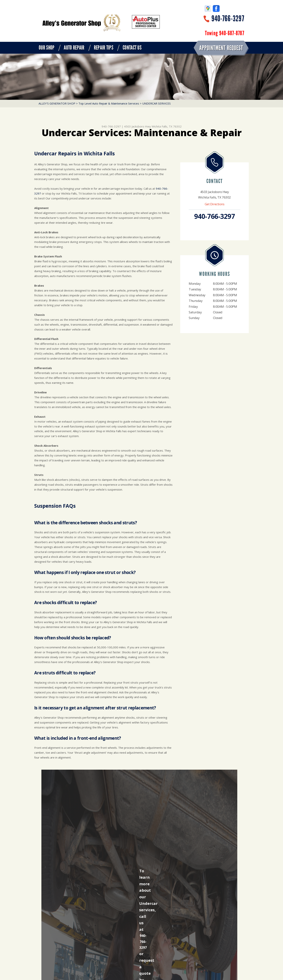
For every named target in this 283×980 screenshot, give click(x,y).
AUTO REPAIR (74, 48)
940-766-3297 (228, 19)
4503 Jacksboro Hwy (137, 126)
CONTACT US (132, 48)
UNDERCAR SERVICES (156, 103)
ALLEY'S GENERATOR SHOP (57, 103)
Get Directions (215, 204)
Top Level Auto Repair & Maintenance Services (109, 103)
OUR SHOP (47, 48)
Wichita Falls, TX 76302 (167, 126)
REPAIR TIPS (104, 48)
